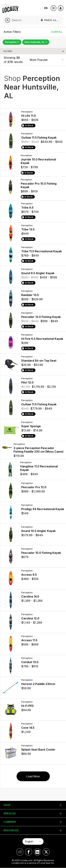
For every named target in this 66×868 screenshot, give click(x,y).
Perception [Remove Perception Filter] (12, 42)
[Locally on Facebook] (29, 852)
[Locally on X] (46, 852)
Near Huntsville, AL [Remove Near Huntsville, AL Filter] (36, 42)
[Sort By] (47, 60)
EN (46, 8)
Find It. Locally (51, 20)
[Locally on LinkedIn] (37, 852)
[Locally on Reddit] (20, 852)
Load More (33, 776)
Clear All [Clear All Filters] (57, 32)
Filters (8, 51)
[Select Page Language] (33, 841)
